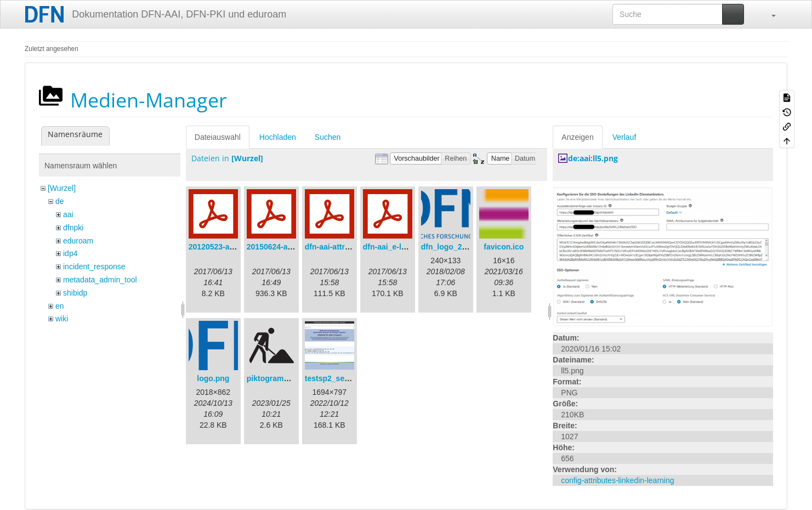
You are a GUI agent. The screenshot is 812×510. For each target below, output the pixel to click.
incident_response (94, 267)
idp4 (70, 253)
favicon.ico (504, 247)
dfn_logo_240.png (454, 247)
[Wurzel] (62, 188)
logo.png (213, 378)
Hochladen (278, 137)
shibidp (75, 293)
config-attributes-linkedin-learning (617, 480)
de (60, 201)
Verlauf (624, 137)
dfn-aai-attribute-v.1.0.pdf (351, 247)
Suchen (328, 137)
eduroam (78, 241)
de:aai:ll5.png (593, 158)
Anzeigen (577, 137)
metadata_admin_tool (100, 280)
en (60, 306)
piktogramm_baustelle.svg (295, 378)
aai (68, 214)
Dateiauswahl (218, 137)
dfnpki (73, 228)
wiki (62, 319)
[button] (768, 14)
